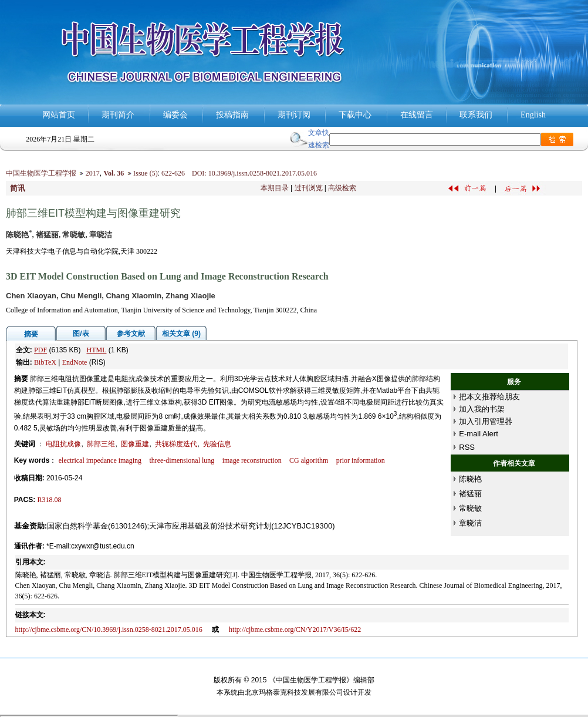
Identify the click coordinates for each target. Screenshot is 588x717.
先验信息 (217, 444)
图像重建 (135, 444)
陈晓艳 (470, 479)
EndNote (75, 362)
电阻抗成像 (63, 444)
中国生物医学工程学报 (41, 173)
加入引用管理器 (486, 421)
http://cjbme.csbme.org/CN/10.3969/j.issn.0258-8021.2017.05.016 (109, 630)
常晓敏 (470, 508)
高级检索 (342, 188)
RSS (467, 447)
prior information (361, 460)
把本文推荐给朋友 (489, 397)
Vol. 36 (114, 173)
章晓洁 (470, 523)
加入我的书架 (482, 409)
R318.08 (50, 500)
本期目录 (275, 188)
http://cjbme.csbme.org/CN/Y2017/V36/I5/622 (295, 630)
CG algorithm (309, 460)
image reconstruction (252, 460)
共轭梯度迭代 (176, 444)
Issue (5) (146, 173)
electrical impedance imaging (100, 460)
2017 (93, 173)
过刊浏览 (309, 188)
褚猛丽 (470, 494)
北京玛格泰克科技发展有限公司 (294, 692)
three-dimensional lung (182, 460)
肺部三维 (101, 444)
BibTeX (45, 362)
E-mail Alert (478, 434)
